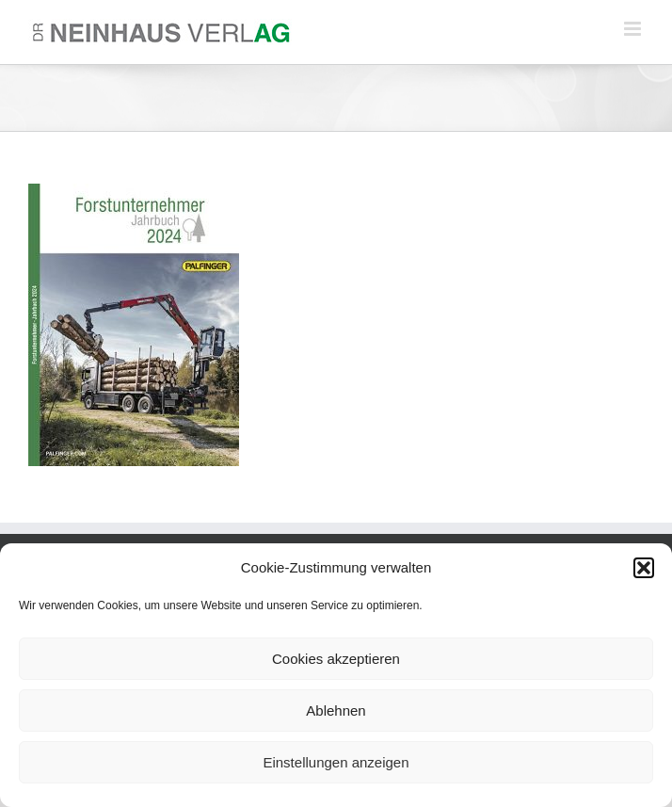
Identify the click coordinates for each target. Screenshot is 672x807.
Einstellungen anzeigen (336, 762)
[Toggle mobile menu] (634, 29)
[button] (644, 568)
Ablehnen (336, 710)
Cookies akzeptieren (336, 659)
